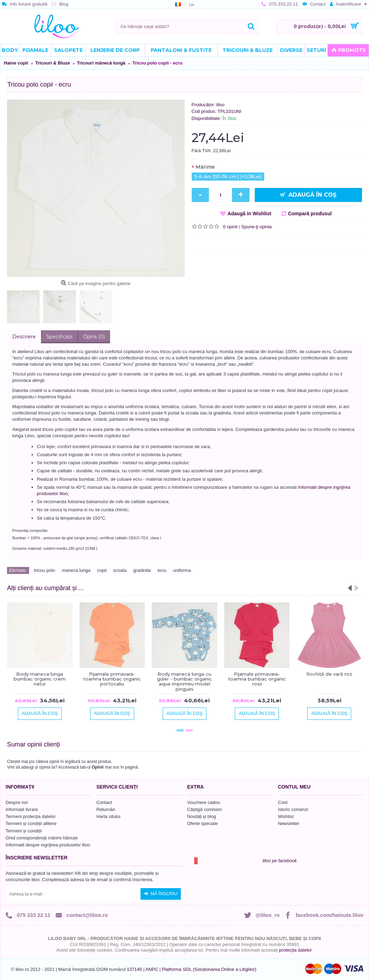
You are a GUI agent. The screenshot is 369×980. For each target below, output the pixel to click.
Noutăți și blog (201, 816)
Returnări (106, 809)
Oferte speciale (202, 823)
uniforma (182, 570)
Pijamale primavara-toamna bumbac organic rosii (257, 679)
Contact (104, 802)
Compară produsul (310, 214)
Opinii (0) (94, 337)
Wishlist (286, 816)
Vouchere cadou (204, 802)
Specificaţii (59, 337)
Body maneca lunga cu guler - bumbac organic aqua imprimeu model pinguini (184, 681)
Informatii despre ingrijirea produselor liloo (48, 845)
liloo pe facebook (280, 861)
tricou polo (45, 570)
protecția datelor (295, 950)
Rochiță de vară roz (329, 674)
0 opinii (230, 227)
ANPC (152, 969)
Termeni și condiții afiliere (31, 823)
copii (102, 570)
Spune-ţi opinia (257, 227)
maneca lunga (76, 570)
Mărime (205, 167)
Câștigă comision (204, 809)
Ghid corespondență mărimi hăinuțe (42, 838)
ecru (162, 570)
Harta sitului (108, 816)
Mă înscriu (161, 894)
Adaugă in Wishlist (249, 214)
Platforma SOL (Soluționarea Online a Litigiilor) (209, 969)
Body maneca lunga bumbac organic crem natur (40, 679)
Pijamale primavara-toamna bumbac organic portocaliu (112, 679)
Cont (283, 802)
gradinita (142, 570)
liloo (220, 105)
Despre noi (17, 802)
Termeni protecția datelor (31, 816)
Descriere (24, 337)
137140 (134, 969)
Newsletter (289, 823)
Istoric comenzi (293, 809)
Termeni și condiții (24, 831)
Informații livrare (22, 809)
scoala (120, 570)
